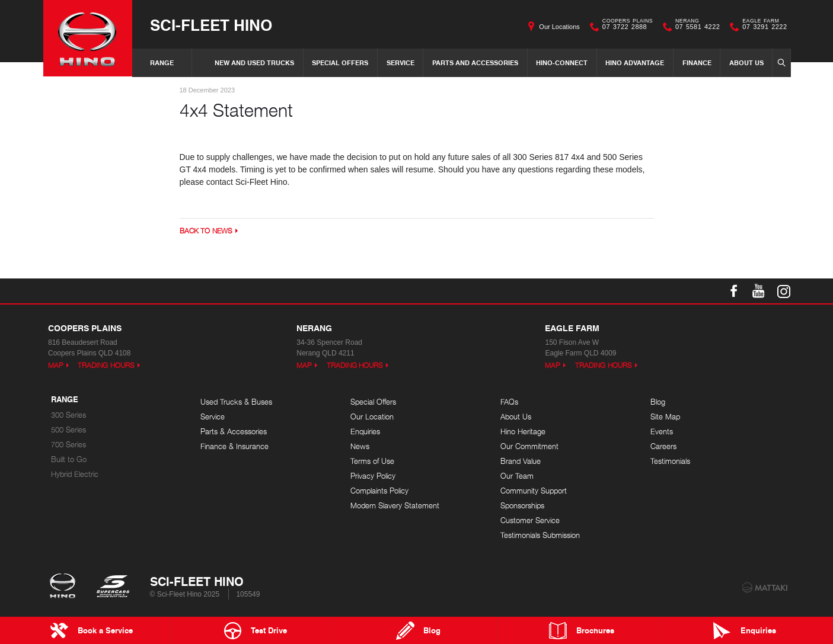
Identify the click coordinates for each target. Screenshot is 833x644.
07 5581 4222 (695, 27)
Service (400, 63)
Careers (663, 446)
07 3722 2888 (625, 27)
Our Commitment (529, 446)
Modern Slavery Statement (395, 506)
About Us (746, 63)
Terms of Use (372, 461)
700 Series (68, 445)
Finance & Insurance (234, 446)
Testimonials (670, 461)
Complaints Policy (379, 491)
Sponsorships (522, 506)
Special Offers (340, 63)
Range (162, 63)
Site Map (665, 417)
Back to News (206, 231)
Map (56, 365)
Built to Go (69, 459)
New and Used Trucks (254, 63)
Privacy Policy (373, 476)
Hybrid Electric (75, 474)
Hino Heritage (523, 432)
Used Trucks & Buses (236, 402)
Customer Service (530, 520)
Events (662, 432)
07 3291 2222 (762, 27)
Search (780, 62)
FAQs (509, 402)
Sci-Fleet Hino (211, 25)
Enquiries (365, 432)
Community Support (534, 491)
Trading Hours (106, 365)
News (360, 446)
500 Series (68, 430)
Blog (658, 402)
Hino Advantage (635, 63)
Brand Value (521, 461)
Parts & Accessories (234, 432)
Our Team (517, 476)
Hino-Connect (562, 63)
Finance (697, 63)
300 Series (68, 415)
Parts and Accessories (475, 63)
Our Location (372, 417)
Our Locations (559, 27)
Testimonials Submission (540, 535)
